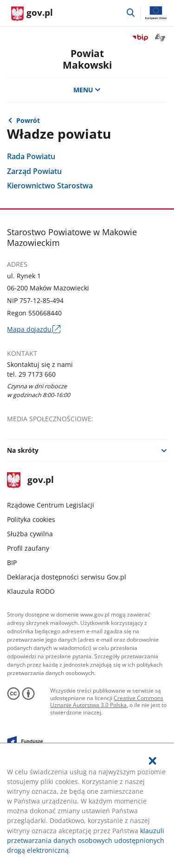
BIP (12, 563)
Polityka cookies (31, 519)
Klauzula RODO (31, 591)
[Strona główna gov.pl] (32, 14)
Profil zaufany (28, 548)
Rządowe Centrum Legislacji (51, 505)
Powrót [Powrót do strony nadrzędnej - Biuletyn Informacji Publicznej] (28, 120)
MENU (87, 90)
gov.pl (30, 480)
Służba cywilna (30, 534)
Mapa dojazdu (33, 329)
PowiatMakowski (87, 59)
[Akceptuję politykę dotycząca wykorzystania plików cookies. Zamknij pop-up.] (153, 761)
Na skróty (23, 450)
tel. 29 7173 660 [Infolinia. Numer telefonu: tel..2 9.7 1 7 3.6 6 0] (31, 374)
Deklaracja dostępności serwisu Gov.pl (67, 577)
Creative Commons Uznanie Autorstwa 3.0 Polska (107, 702)
